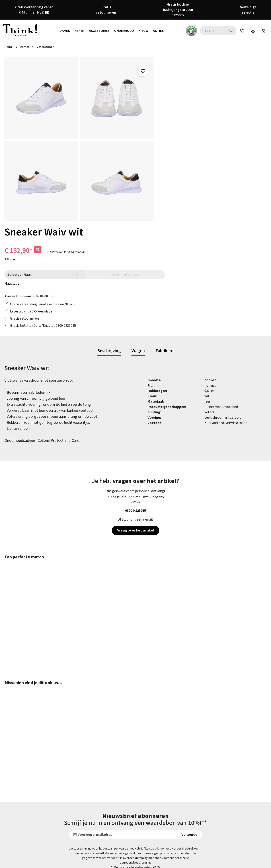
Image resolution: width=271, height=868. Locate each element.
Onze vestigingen (176, 815)
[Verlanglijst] (240, 31)
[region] (79, 139)
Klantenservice (106, 783)
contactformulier (34, 785)
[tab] (109, 240)
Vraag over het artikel (136, 420)
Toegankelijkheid (108, 823)
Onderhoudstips (107, 799)
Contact (101, 775)
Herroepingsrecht (176, 791)
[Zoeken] (229, 31)
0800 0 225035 (135, 400)
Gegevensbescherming (180, 783)
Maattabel (170, 111)
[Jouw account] (252, 31)
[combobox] (211, 31)
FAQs (166, 767)
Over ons (169, 807)
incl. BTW (168, 86)
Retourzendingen (108, 807)
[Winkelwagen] (263, 31)
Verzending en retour (111, 815)
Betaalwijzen (105, 767)
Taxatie (168, 831)
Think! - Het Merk (176, 823)
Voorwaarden (173, 799)
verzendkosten (166, 863)
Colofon (169, 775)
